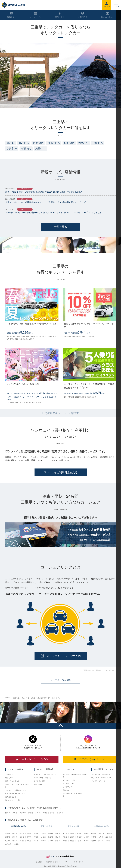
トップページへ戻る (61, 680)
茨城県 (58, 834)
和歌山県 (109, 837)
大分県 (101, 841)
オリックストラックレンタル (101, 778)
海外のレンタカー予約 (13, 800)
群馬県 (72, 834)
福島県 (51, 834)
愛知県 (58, 837)
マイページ (9, 774)
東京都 (94, 834)
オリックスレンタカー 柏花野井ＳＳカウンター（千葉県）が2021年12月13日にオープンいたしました (50, 202)
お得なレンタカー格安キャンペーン (17, 786)
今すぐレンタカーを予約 (32, 759)
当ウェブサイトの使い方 (42, 778)
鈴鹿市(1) (38, 143)
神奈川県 (101, 834)
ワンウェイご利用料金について (16, 790)
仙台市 (8, 813)
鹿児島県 (60, 813)
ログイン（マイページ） (89, 759)
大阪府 (31, 813)
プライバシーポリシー (70, 780)
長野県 (36, 837)
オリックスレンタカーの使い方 (45, 774)
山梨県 (29, 837)
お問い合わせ (39, 784)
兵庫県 (94, 837)
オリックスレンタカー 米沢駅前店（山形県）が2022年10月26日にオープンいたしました (44, 192)
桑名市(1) (24, 143)
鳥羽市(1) (40, 149)
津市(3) (11, 143)
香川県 (51, 841)
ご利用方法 (83, 15)
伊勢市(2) (98, 143)
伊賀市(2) (12, 149)
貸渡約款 (66, 790)
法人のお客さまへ (11, 797)
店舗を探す (9, 778)
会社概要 (39, 862)
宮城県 (29, 834)
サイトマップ (67, 787)
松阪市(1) (69, 143)
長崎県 (86, 841)
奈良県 (101, 837)
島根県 (15, 841)
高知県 (65, 841)
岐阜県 (43, 837)
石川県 (15, 837)
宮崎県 (108, 841)
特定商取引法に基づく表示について (74, 795)
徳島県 (43, 841)
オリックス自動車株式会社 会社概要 (75, 776)
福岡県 (45, 813)
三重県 (65, 837)
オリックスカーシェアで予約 (61, 656)
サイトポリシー (68, 784)
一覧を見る (61, 227)
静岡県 (51, 837)
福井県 (22, 837)
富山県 (8, 837)
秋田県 (36, 834)
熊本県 (52, 813)
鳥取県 (8, 841)
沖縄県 (16, 844)
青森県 (15, 834)
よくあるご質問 (39, 781)
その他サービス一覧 (98, 781)
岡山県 (22, 841)
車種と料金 (60, 15)
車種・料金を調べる (12, 781)
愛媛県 (58, 841)
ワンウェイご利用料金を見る (61, 472)
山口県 (36, 841)
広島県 (38, 813)
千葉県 (86, 834)
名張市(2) (26, 149)
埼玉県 (79, 834)
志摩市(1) (83, 143)
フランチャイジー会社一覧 (101, 774)
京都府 (15, 813)
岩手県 (22, 834)
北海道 (8, 834)
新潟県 (109, 834)
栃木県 (65, 834)
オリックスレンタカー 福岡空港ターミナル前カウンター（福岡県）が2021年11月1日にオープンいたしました (53, 212)
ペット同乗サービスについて (15, 794)
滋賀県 (72, 837)
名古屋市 (23, 813)
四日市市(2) (54, 143)
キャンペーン (36, 15)
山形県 (43, 834)
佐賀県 (79, 841)
